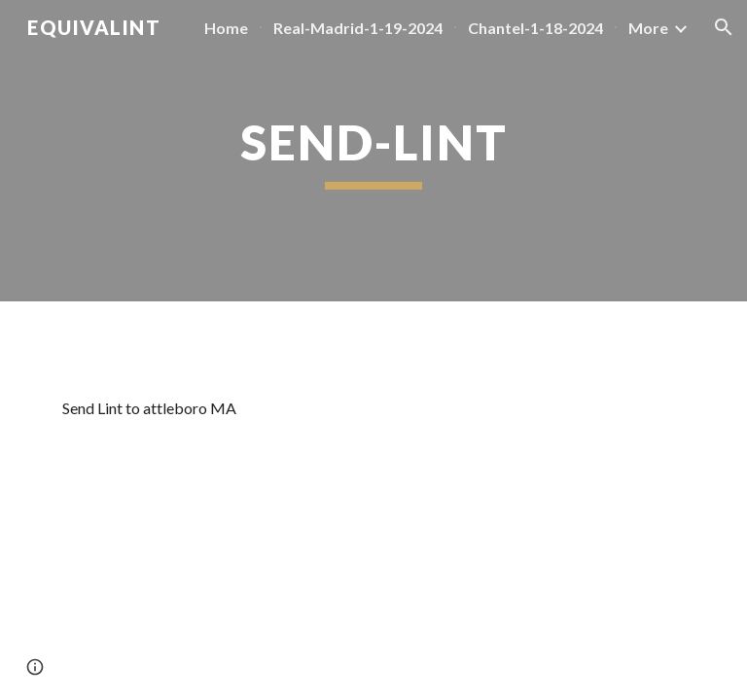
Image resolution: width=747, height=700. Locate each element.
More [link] (648, 28)
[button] (724, 27)
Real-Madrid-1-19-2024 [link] (358, 28)
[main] (373, 151)
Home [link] (226, 28)
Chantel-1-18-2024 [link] (535, 28)
